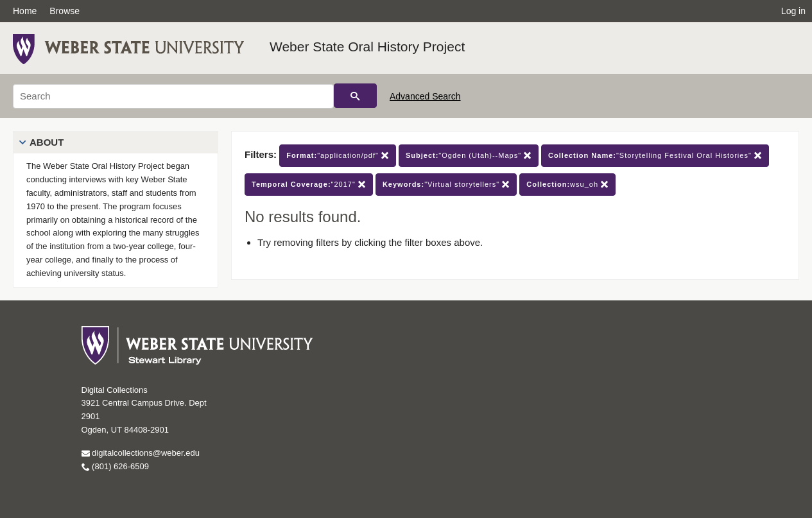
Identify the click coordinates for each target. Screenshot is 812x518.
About (47, 142)
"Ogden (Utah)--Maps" (469, 156)
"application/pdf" (338, 156)
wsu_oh (567, 185)
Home (25, 11)
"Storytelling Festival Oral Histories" (655, 156)
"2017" (309, 185)
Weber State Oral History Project (367, 47)
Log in (793, 11)
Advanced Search (425, 96)
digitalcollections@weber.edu (141, 453)
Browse (65, 11)
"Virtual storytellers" (446, 185)
